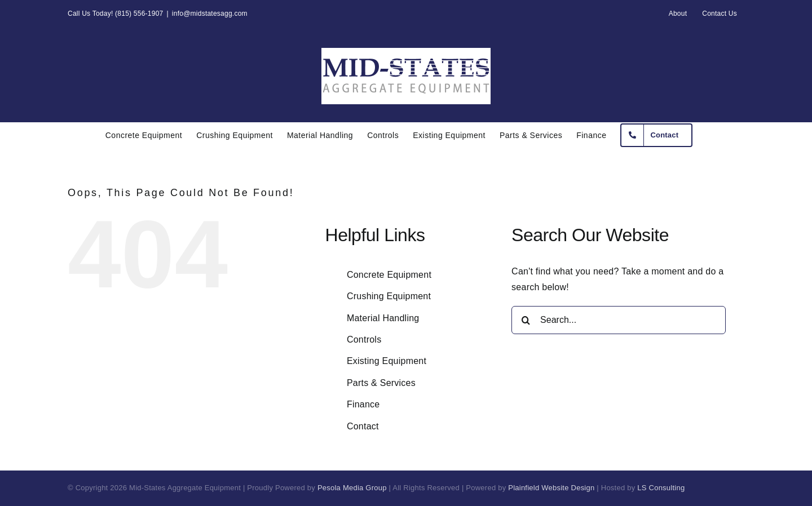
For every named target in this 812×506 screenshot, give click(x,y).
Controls (364, 339)
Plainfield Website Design (551, 488)
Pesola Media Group (352, 488)
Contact (363, 426)
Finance (363, 404)
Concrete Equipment (389, 275)
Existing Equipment (387, 361)
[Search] (526, 320)
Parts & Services (381, 383)
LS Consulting (661, 488)
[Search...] (619, 320)
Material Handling (383, 318)
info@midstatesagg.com (210, 14)
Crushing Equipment (389, 296)
